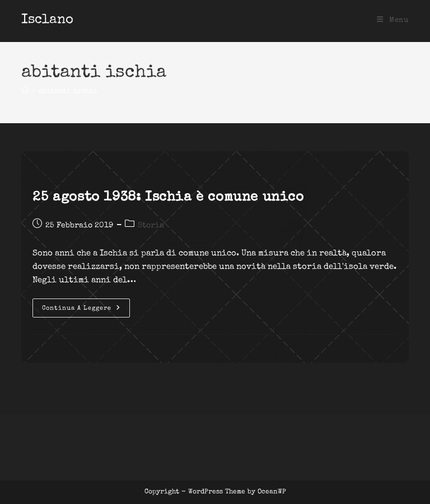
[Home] (25, 92)
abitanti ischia (68, 92)
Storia (151, 226)
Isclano (47, 20)
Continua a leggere (86, 311)
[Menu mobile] (393, 20)
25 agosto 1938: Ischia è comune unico (168, 198)
